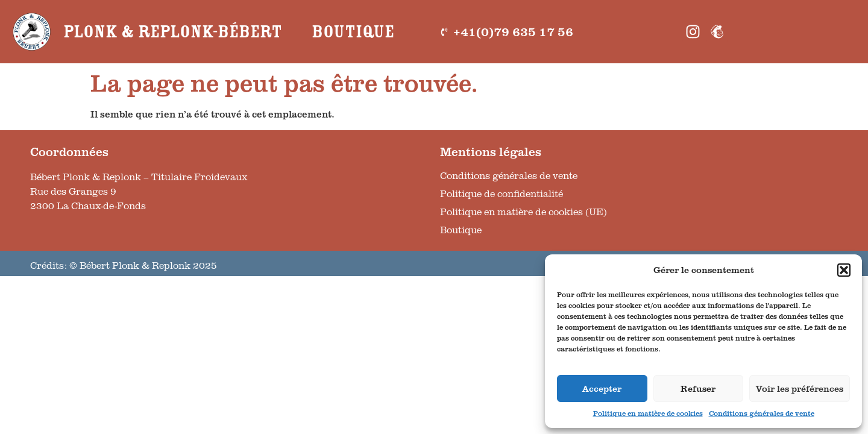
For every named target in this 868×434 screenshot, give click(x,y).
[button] (844, 270)
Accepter (602, 388)
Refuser (698, 388)
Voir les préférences (800, 388)
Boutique (353, 32)
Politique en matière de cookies (648, 413)
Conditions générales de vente (762, 413)
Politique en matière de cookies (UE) (524, 212)
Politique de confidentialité (502, 193)
